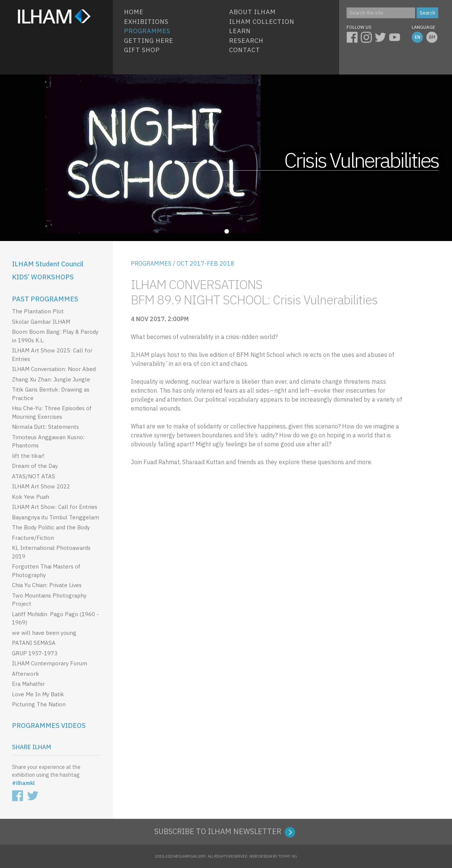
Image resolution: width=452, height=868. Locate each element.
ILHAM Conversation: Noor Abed (54, 369)
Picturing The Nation (39, 704)
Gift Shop (142, 50)
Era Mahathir (28, 684)
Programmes (147, 31)
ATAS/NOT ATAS (34, 476)
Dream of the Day (35, 466)
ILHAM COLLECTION (262, 22)
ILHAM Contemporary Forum (50, 663)
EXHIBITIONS (146, 22)
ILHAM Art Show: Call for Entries (55, 507)
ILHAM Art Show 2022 (41, 486)
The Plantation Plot (38, 311)
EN (418, 37)
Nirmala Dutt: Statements (45, 427)
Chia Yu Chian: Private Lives (47, 585)
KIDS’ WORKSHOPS (43, 277)
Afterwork (26, 674)
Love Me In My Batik (38, 694)
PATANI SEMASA (34, 643)
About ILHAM (252, 12)
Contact (245, 50)
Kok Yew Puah (31, 497)
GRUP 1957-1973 (35, 653)
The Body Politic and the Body (51, 527)
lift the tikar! (28, 456)
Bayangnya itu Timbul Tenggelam (56, 517)
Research (246, 41)
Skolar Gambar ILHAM (41, 322)
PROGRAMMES (151, 263)
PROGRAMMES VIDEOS (49, 726)
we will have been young (44, 633)
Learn (240, 31)
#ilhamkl (23, 783)
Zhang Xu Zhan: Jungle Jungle (51, 379)
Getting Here (149, 41)
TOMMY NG (288, 856)
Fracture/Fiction (33, 538)
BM (432, 37)
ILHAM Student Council (48, 264)
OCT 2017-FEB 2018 (206, 263)
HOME (134, 12)
